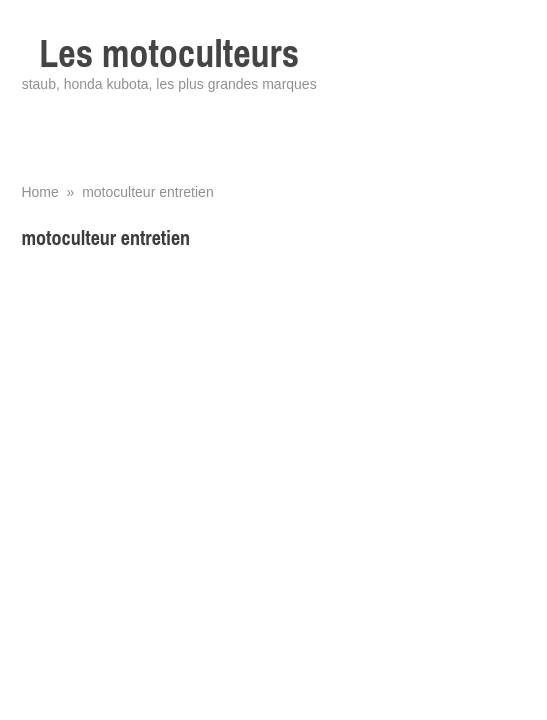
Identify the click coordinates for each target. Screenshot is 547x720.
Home (39, 192)
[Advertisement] (273, 407)
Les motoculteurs (169, 53)
